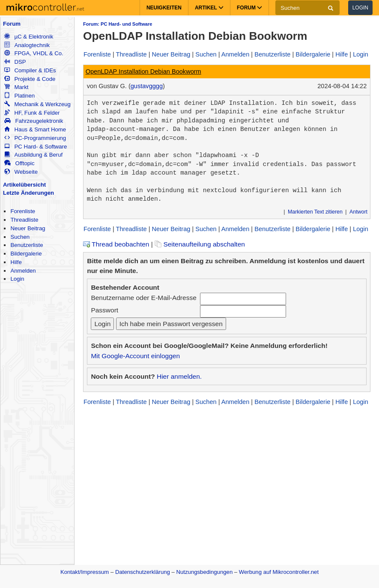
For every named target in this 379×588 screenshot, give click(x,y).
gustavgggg (147, 86)
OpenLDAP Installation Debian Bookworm (143, 71)
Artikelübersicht (24, 185)
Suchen (20, 237)
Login (360, 8)
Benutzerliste (27, 245)
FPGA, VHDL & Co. (34, 53)
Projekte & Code (30, 79)
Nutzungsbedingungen (205, 572)
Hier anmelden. (179, 376)
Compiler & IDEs (30, 70)
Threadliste (24, 220)
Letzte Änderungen (28, 193)
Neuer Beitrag (28, 228)
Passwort (104, 310)
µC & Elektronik (29, 37)
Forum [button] (249, 8)
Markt (16, 87)
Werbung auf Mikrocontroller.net (279, 572)
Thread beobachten (116, 244)
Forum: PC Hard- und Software (118, 24)
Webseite (21, 172)
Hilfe (16, 262)
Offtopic (19, 163)
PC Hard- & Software (36, 147)
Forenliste (23, 211)
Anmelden (23, 271)
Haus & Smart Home (35, 129)
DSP (15, 62)
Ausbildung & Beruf (33, 155)
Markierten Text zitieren (315, 212)
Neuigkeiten (164, 8)
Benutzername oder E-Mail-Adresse (143, 298)
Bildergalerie (26, 254)
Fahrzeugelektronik (34, 121)
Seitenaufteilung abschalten (200, 244)
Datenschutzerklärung (143, 572)
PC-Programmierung (35, 138)
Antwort (358, 212)
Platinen (19, 96)
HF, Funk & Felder (32, 113)
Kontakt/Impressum (85, 572)
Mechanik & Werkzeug (37, 104)
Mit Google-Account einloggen (135, 356)
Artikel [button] (209, 8)
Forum (12, 24)
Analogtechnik (27, 45)
